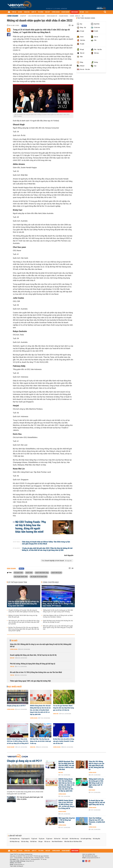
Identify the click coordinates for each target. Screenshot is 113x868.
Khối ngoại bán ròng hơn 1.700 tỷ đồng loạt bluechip (67, 820)
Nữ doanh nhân (18, 573)
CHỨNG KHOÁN (56, 12)
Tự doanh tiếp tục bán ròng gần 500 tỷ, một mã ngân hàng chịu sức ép (97, 803)
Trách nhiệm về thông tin (16, 866)
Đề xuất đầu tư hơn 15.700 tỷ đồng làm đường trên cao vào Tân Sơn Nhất (36, 672)
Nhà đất (12, 658)
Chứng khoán (14, 649)
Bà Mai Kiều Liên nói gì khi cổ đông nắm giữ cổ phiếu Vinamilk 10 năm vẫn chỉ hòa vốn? (64, 741)
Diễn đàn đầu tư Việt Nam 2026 (73, 842)
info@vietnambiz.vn (19, 864)
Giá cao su (47, 842)
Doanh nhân (64, 16)
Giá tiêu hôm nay (74, 839)
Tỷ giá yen (42, 839)
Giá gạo (40, 842)
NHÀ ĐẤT (47, 12)
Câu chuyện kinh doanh (36, 16)
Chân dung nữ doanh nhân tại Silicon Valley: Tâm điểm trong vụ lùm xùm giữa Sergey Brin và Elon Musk (46, 543)
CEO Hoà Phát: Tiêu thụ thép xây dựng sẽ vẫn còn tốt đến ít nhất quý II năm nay (40, 741)
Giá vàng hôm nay (15, 839)
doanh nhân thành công (42, 573)
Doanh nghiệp (11, 747)
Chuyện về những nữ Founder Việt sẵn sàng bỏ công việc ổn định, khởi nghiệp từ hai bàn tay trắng (24, 611)
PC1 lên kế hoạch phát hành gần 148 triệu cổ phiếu (30, 798)
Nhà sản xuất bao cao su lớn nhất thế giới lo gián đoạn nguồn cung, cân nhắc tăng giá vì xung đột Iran (58, 628)
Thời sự (12, 667)
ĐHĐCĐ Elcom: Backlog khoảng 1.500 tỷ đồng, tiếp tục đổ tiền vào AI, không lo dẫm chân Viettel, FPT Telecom (58, 604)
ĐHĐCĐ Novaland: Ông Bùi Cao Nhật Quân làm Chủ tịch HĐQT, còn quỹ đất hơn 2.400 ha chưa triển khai (66, 765)
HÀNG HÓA (27, 12)
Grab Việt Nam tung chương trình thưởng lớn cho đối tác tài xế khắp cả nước (58, 621)
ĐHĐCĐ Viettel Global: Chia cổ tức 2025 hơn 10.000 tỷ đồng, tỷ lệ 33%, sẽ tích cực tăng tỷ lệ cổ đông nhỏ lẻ (18, 741)
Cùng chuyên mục (51, 582)
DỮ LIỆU (82, 12)
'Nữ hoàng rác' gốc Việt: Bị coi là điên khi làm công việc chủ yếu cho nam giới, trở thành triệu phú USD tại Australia (24, 622)
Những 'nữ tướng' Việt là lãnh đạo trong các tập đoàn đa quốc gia (23, 616)
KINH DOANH (75, 12)
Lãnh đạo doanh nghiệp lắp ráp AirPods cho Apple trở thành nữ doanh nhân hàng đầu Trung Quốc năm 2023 (23, 604)
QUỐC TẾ (34, 12)
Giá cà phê (65, 839)
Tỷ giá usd (34, 839)
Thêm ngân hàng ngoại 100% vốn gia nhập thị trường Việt (30, 681)
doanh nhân (29, 573)
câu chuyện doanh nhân (21, 577)
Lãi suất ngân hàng (86, 839)
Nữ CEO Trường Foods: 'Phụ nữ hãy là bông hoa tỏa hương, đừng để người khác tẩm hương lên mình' (31, 527)
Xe (83, 16)
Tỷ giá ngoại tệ (25, 839)
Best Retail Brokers (57, 842)
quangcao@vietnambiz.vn (93, 858)
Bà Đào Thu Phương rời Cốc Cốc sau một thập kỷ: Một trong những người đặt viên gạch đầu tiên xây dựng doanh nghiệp (24, 629)
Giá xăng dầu (96, 839)
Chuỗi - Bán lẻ (75, 16)
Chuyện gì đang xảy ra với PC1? (16, 706)
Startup (23, 16)
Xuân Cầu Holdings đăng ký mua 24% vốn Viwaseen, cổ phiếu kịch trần (97, 821)
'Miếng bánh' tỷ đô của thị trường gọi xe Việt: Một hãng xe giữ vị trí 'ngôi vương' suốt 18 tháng (58, 611)
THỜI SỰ (14, 12)
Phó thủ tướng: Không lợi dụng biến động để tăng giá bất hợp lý (33, 664)
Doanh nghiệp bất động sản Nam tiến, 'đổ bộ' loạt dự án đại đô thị (33, 655)
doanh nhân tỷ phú (56, 573)
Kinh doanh (13, 16)
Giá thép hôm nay (15, 842)
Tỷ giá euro (49, 839)
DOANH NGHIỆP (65, 12)
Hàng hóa (56, 714)
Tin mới (14, 641)
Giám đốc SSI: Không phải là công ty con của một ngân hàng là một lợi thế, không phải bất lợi (41, 645)
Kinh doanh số (52, 16)
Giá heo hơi (57, 839)
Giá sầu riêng (25, 842)
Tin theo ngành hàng (86, 18)
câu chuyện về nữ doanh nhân (39, 577)
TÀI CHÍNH (41, 12)
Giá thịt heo (33, 842)
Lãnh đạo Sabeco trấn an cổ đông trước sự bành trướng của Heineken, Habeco (58, 616)
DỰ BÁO (20, 12)
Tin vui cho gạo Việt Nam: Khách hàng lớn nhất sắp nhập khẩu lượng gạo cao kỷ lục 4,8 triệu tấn (63, 708)
